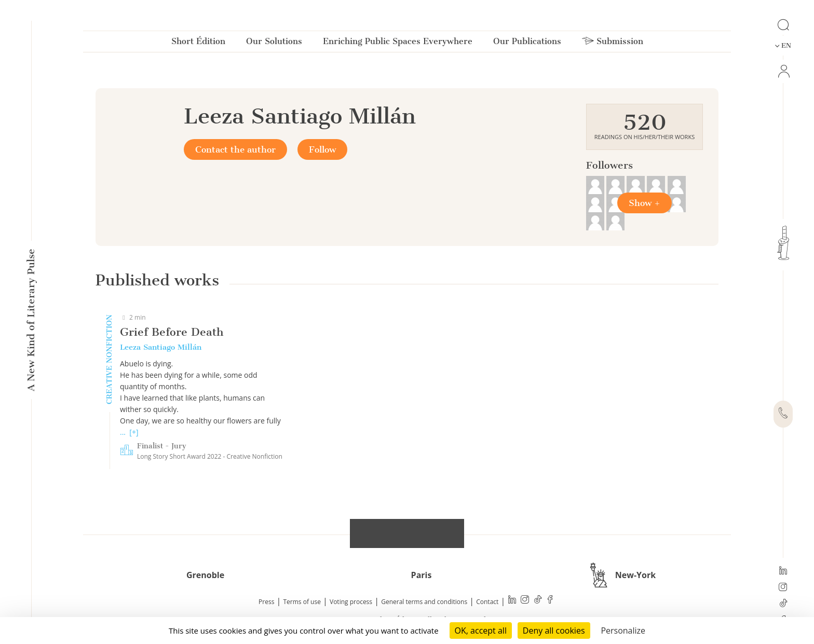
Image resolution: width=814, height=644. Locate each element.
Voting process (351, 602)
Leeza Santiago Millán (161, 347)
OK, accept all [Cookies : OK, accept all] (481, 631)
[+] (134, 432)
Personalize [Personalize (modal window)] (623, 631)
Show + (645, 203)
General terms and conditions (424, 602)
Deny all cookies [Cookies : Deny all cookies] (554, 631)
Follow (322, 149)
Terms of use (302, 602)
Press (266, 602)
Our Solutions (274, 43)
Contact (487, 602)
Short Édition (198, 43)
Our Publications (527, 43)
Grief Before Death (172, 332)
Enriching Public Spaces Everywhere (398, 43)
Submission (613, 43)
